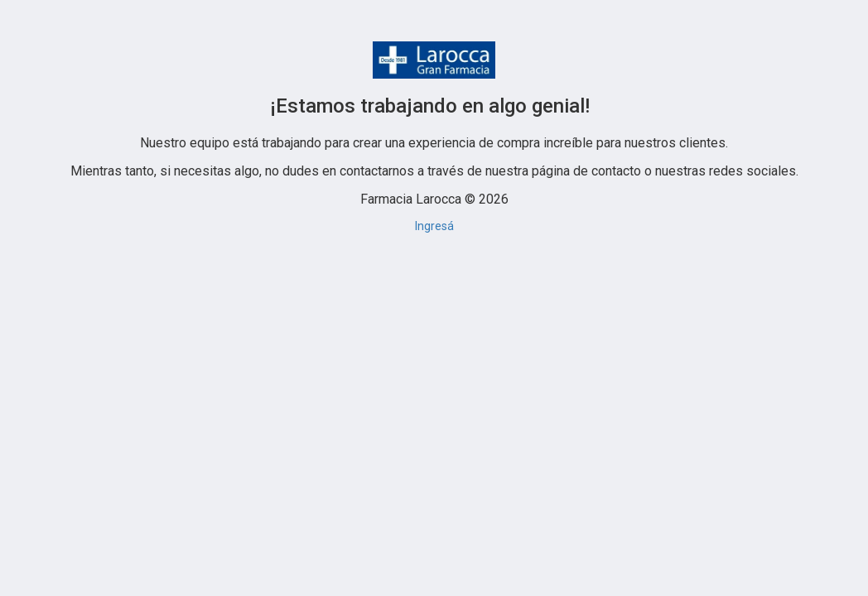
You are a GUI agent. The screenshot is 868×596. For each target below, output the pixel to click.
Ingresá (434, 226)
